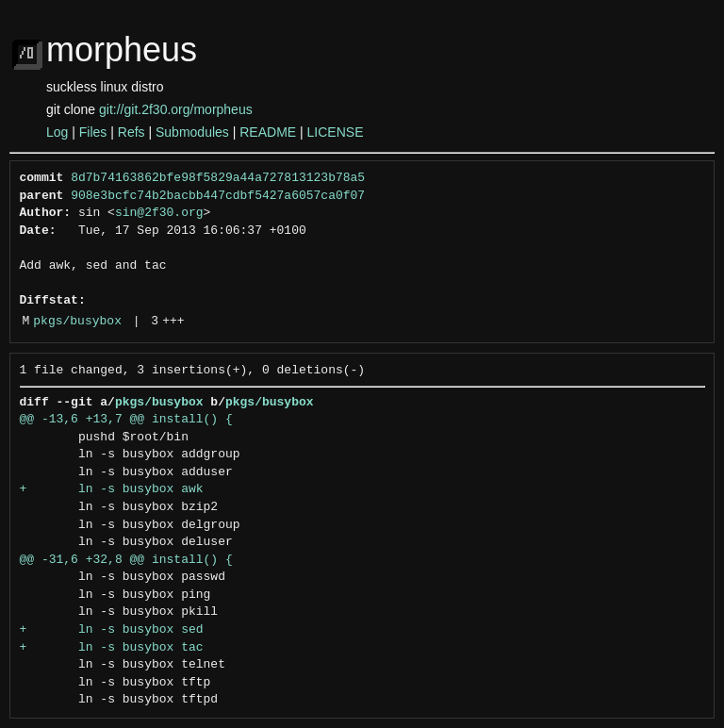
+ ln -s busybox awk (112, 489)
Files (93, 132)
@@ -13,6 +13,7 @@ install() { (126, 420)
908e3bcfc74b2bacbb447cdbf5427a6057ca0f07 (218, 196)
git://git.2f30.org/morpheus (176, 109)
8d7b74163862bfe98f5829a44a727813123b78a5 (218, 178)
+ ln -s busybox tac (112, 648)
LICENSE (336, 132)
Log (57, 132)
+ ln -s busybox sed (112, 630)
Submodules (192, 132)
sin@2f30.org (159, 213)
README (268, 132)
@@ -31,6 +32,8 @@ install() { (126, 560)
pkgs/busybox (77, 322)
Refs (132, 132)
